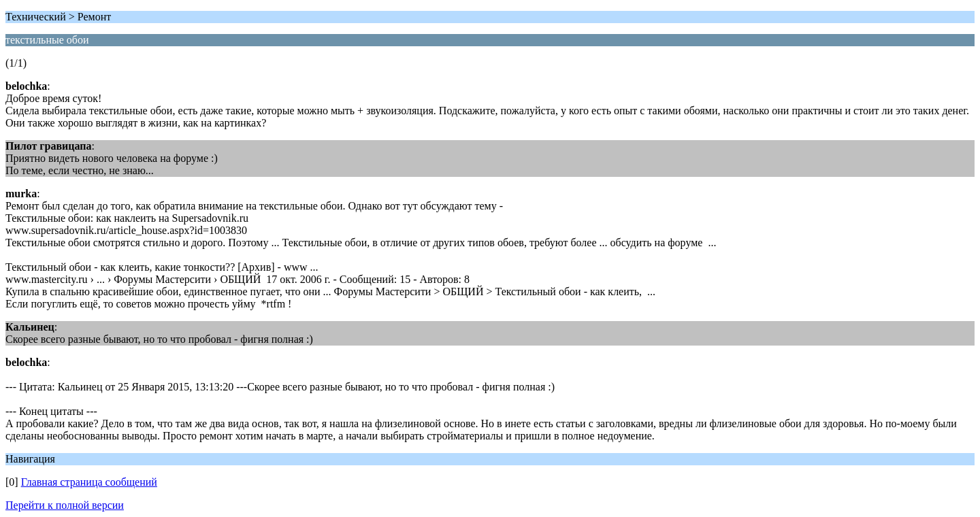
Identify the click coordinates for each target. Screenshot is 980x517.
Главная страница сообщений (89, 482)
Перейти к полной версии (65, 505)
